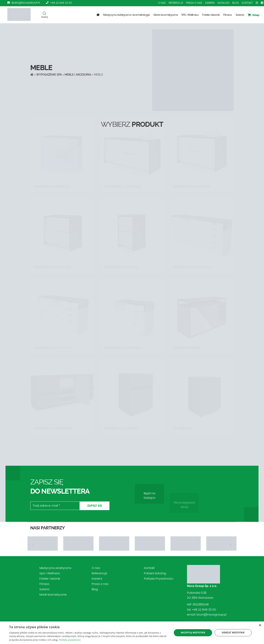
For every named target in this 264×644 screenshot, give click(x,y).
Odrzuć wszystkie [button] (233, 633)
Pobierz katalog (155, 573)
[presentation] (33, 545)
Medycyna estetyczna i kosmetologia (127, 15)
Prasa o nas (194, 3)
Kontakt (247, 3)
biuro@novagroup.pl (26, 3)
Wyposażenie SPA (49, 75)
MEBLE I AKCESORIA (78, 75)
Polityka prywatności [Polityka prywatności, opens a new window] (70, 640)
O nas (162, 3)
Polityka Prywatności (159, 579)
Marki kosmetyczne (166, 15)
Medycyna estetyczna (55, 568)
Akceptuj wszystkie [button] (193, 633)
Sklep (254, 15)
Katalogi (223, 3)
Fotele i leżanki (211, 15)
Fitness (228, 15)
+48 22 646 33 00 (61, 3)
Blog (236, 3)
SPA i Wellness (190, 15)
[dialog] (132, 633)
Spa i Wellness (50, 573)
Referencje (176, 3)
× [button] (260, 625)
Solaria (240, 15)
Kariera (210, 3)
